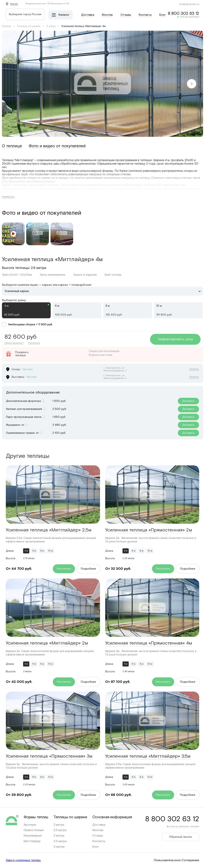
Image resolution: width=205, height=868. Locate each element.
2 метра (59, 825)
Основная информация (112, 817)
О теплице (12, 146)
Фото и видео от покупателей (57, 146)
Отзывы (126, 15)
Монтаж (107, 15)
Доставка (88, 15)
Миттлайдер (32, 841)
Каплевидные (33, 836)
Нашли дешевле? (14, 343)
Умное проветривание (53, 275)
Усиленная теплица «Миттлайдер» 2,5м (49, 530)
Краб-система (113, 275)
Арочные (30, 825)
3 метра (59, 836)
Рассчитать (64, 569)
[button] (192, 84)
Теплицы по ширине (29, 26)
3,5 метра (60, 841)
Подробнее (88, 569)
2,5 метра (60, 830)
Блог (163, 15)
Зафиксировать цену (175, 339)
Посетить (194, 369)
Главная (7, 26)
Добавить (188, 401)
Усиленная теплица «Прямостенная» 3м (49, 756)
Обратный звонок (181, 837)
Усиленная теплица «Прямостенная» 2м (149, 530)
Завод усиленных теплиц (23, 860)
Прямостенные (34, 830)
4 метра (51, 26)
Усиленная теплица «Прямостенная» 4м (149, 643)
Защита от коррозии (85, 275)
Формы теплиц (36, 817)
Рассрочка (34, 343)
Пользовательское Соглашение (176, 860)
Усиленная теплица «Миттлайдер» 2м (47, 643)
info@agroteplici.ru (189, 4)
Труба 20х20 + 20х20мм (17, 275)
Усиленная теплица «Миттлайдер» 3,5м (148, 756)
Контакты (145, 15)
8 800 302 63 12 (184, 14)
